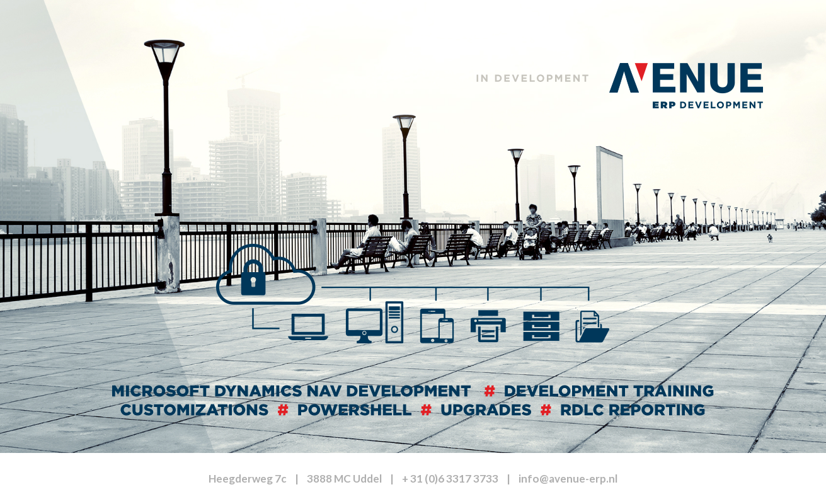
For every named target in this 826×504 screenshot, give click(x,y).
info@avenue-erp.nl (568, 478)
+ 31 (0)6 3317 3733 (450, 478)
